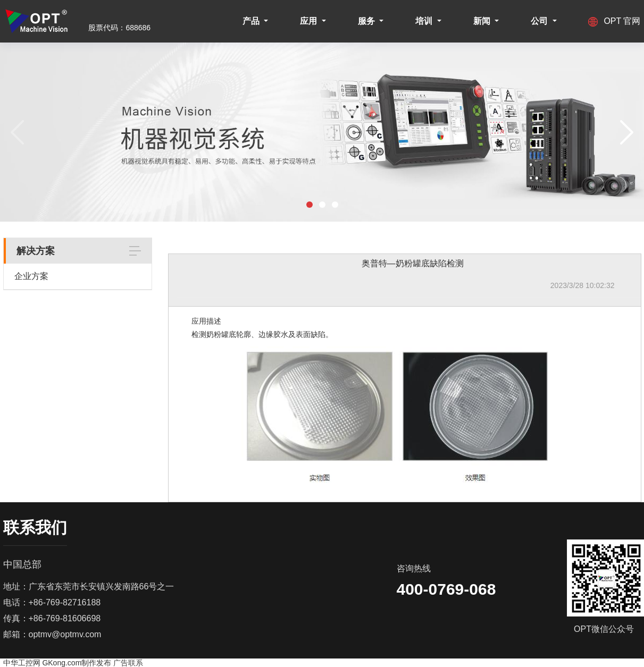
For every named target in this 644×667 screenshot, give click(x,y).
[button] (310, 205)
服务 (367, 21)
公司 (540, 21)
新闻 (483, 21)
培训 (425, 21)
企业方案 (31, 276)
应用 (310, 21)
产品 (252, 21)
